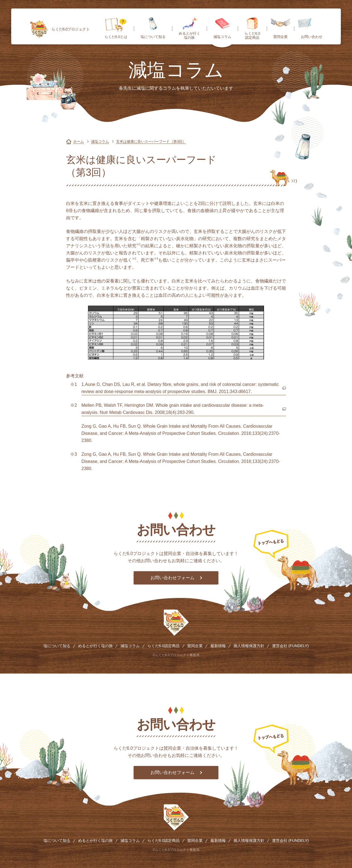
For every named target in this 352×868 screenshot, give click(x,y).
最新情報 (218, 646)
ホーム (79, 142)
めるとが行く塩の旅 (189, 35)
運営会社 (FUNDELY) (290, 646)
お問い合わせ (312, 37)
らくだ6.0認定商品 (252, 35)
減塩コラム (222, 37)
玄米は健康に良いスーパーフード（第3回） (151, 142)
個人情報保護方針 (249, 646)
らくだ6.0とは (116, 37)
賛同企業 (280, 37)
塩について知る (153, 37)
